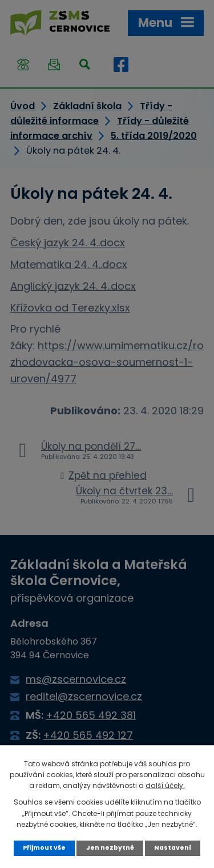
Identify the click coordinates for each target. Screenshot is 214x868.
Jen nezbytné (110, 848)
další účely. (165, 785)
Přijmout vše (44, 848)
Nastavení (173, 848)
